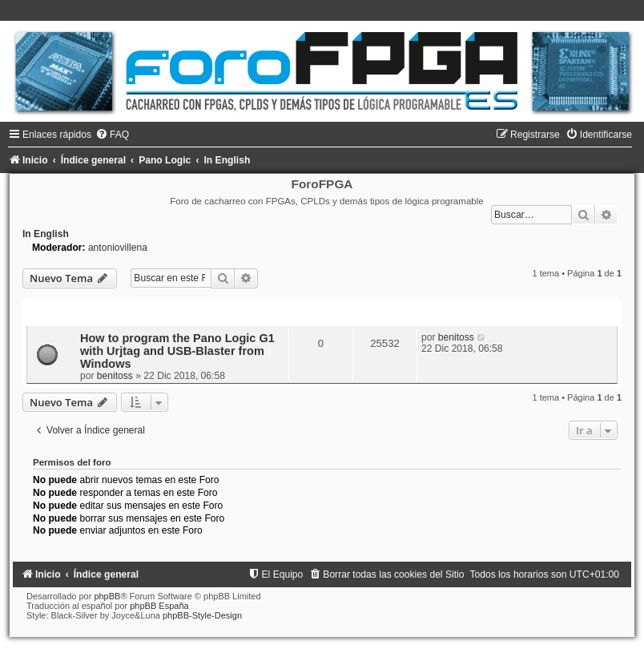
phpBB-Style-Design (202, 615)
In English (46, 234)
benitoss (115, 376)
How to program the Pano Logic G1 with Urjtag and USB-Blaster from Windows (177, 351)
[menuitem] (112, 135)
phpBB (107, 596)
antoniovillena (118, 248)
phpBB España (159, 606)
